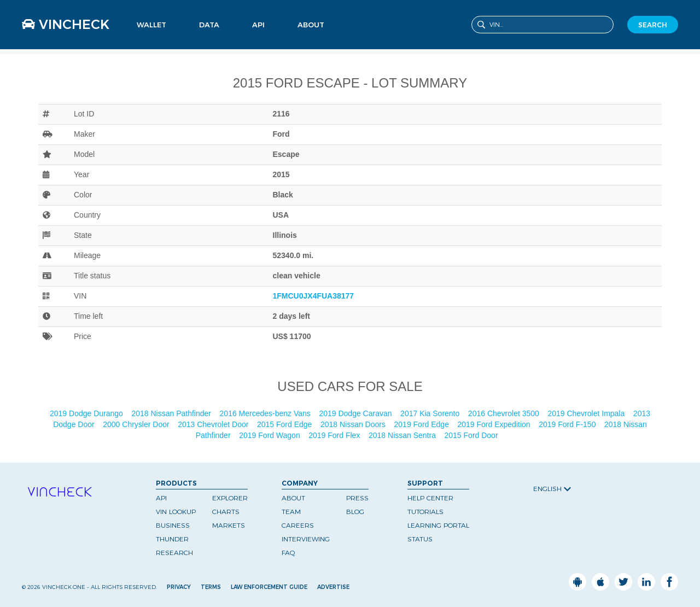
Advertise (333, 587)
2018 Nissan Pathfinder (172, 413)
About (311, 25)
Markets (229, 525)
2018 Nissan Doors (354, 424)
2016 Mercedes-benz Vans (266, 413)
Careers (298, 525)
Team (291, 512)
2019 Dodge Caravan (356, 413)
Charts (226, 512)
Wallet (151, 25)
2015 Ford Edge (285, 424)
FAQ (288, 553)
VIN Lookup (176, 512)
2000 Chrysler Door (137, 424)
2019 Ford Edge (423, 424)
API (258, 25)
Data (209, 25)
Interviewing (306, 539)
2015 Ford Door (472, 435)
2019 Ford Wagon (270, 435)
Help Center (430, 498)
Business (173, 525)
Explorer (230, 498)
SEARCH (653, 25)
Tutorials (425, 512)
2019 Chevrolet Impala (587, 413)
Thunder (172, 539)
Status (420, 539)
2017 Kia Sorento (431, 413)
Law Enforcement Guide (269, 587)
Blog (355, 512)
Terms (211, 587)
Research (174, 553)
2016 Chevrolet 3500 (505, 413)
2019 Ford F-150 (568, 424)
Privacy (179, 587)
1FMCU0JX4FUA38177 (314, 296)
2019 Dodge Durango (87, 413)
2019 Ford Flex (335, 435)
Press (357, 498)
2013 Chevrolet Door (214, 424)
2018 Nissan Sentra (403, 435)
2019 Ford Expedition (495, 424)
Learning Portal (438, 525)
